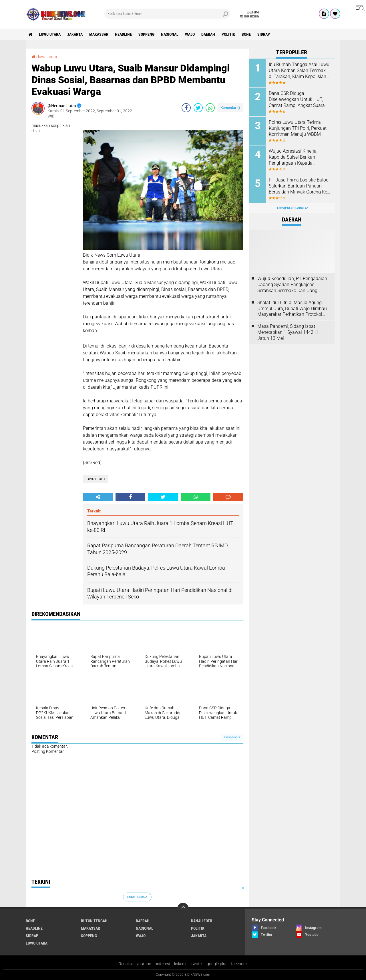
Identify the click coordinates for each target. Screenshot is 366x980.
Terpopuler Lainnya (292, 208)
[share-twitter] (198, 108)
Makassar (99, 34)
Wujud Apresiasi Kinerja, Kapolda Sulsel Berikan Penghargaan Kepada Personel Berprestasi (293, 157)
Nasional (170, 34)
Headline (123, 34)
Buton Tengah (94, 921)
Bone (246, 34)
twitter (197, 964)
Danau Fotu (202, 921)
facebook (239, 964)
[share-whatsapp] (210, 108)
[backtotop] (183, 909)
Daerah (208, 34)
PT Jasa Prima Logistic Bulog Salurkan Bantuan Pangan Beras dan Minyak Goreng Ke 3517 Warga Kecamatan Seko (299, 186)
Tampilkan (232, 737)
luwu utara (50, 34)
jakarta (75, 34)
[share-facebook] (186, 108)
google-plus (217, 964)
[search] (167, 14)
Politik (228, 34)
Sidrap (264, 34)
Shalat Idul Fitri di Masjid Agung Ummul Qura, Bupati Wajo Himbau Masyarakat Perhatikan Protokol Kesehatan (292, 309)
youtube (144, 964)
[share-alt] (98, 497)
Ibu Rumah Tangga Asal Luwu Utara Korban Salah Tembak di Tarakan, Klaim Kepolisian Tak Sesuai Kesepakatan (299, 71)
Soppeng (146, 34)
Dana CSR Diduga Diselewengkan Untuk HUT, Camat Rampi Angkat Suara (297, 99)
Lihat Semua (137, 897)
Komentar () (230, 108)
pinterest (163, 964)
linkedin (181, 964)
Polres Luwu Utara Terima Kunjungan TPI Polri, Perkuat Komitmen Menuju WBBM (298, 128)
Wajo (190, 34)
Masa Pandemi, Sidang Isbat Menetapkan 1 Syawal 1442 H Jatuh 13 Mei (288, 332)
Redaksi (126, 964)
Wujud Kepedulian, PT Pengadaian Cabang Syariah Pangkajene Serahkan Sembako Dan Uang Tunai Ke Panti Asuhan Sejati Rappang (292, 285)
